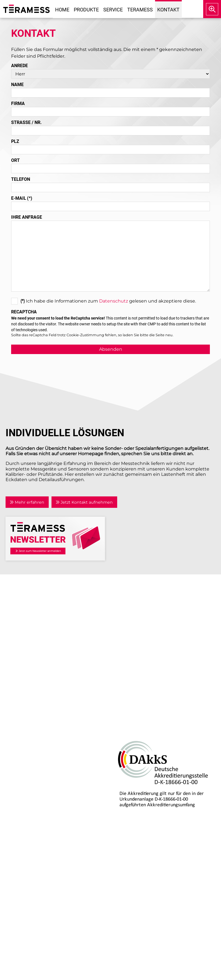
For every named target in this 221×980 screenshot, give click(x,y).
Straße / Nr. (26, 122)
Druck (17, 726)
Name (17, 85)
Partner (123, 626)
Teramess (140, 10)
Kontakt (168, 10)
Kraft (15, 753)
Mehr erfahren (27, 502)
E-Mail (22, 198)
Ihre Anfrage (27, 217)
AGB (120, 665)
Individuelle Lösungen (35, 815)
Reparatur (21, 801)
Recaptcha (24, 312)
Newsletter (127, 639)
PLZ (15, 141)
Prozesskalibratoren (32, 760)
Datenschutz (114, 301)
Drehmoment (25, 740)
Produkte (86, 10)
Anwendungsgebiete (139, 619)
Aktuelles (125, 612)
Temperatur (23, 746)
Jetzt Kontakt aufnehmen (84, 502)
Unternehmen (131, 605)
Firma (18, 103)
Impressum (128, 651)
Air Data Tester (26, 733)
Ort (15, 160)
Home (62, 10)
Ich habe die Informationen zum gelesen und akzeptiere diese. (104, 300)
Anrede (19, 66)
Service (113, 10)
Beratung (20, 795)
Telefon (21, 179)
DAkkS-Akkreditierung (136, 726)
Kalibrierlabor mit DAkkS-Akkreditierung (55, 808)
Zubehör (19, 767)
